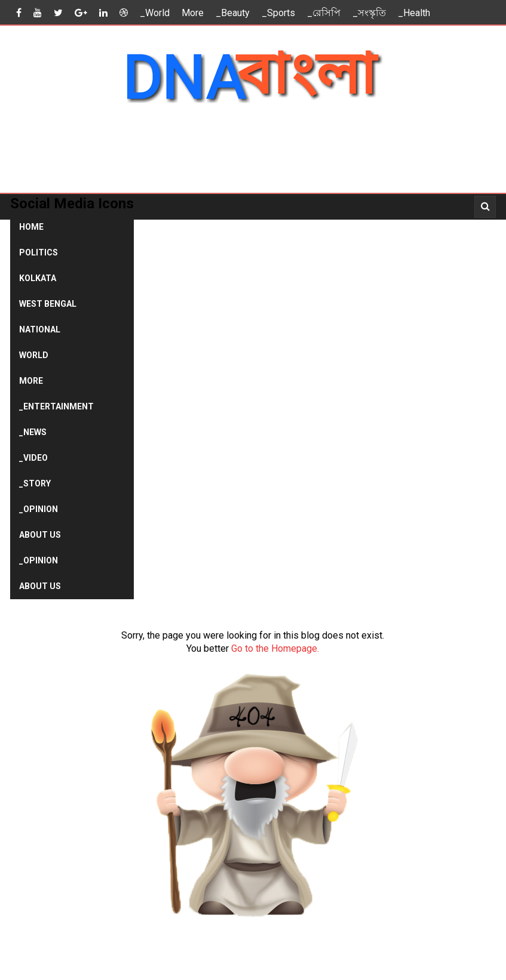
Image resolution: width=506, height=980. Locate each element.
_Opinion (39, 509)
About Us (40, 535)
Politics (39, 252)
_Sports (278, 13)
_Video (33, 458)
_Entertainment (56, 406)
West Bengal (48, 304)
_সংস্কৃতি (369, 13)
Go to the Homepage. (275, 648)
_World (155, 13)
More (193, 13)
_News (33, 432)
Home (31, 227)
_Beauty (233, 13)
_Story (35, 483)
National (40, 329)
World (34, 355)
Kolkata (38, 278)
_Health (414, 13)
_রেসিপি (324, 13)
